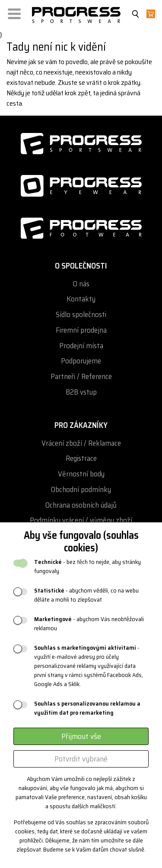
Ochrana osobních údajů (81, 505)
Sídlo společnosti (81, 315)
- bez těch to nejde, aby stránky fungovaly (87, 567)
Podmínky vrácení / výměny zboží (81, 520)
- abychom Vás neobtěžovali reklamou (89, 624)
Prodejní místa (81, 346)
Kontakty (81, 299)
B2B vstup (81, 392)
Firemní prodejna (81, 330)
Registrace (81, 458)
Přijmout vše (81, 736)
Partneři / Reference (81, 377)
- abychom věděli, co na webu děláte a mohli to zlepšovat (86, 595)
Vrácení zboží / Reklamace (81, 443)
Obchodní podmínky (81, 490)
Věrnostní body (81, 474)
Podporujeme (81, 361)
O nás (81, 284)
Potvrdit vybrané (81, 759)
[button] (14, 12)
